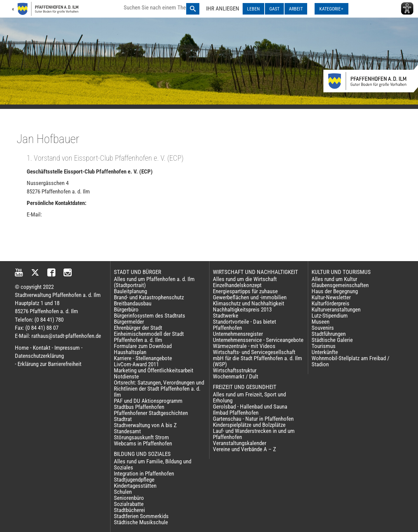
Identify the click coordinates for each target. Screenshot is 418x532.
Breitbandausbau (133, 303)
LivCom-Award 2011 (136, 364)
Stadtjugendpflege (134, 480)
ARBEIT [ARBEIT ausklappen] (296, 9)
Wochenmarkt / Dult (236, 376)
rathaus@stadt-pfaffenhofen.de (66, 336)
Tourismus (324, 346)
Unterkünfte (325, 352)
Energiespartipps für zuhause (245, 291)
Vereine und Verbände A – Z (244, 449)
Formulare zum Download (143, 346)
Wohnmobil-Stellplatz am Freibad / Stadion (350, 361)
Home (22, 348)
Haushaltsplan (130, 352)
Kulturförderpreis (330, 303)
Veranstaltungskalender (240, 443)
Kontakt (42, 348)
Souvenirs (323, 328)
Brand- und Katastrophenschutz (149, 297)
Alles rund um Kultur (334, 279)
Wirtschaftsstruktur (235, 370)
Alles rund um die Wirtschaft (245, 279)
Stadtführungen (329, 334)
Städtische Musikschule (141, 522)
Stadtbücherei (129, 510)
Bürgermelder (129, 322)
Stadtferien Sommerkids (141, 516)
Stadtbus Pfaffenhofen (139, 407)
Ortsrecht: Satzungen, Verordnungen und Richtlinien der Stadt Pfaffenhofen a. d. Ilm (159, 389)
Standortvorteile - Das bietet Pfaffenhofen (244, 325)
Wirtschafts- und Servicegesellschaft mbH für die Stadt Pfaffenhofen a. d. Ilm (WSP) (257, 358)
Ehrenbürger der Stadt (138, 328)
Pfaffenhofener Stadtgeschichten (151, 413)
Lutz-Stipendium (330, 316)
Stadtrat (123, 419)
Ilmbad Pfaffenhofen (236, 413)
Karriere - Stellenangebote (143, 358)
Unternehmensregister (238, 334)
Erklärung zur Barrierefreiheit (50, 364)
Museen (321, 322)
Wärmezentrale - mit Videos (244, 346)
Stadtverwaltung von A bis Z (145, 425)
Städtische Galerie (332, 340)
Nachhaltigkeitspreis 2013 (242, 309)
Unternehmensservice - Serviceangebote (258, 340)
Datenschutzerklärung (39, 356)
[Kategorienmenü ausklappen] (331, 9)
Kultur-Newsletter (331, 297)
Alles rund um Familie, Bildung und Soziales (153, 464)
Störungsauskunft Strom (141, 437)
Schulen (123, 492)
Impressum (67, 348)
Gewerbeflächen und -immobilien (250, 297)
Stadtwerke (226, 316)
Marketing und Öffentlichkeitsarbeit (154, 370)
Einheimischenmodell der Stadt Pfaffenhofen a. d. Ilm (149, 337)
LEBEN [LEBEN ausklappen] (253, 9)
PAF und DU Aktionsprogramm (148, 401)
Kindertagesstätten (135, 486)
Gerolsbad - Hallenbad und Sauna (250, 407)
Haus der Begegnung (335, 291)
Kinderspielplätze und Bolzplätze (249, 425)
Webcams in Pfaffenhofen (143, 443)
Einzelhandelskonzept (237, 285)
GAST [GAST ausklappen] (274, 9)
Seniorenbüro (129, 498)
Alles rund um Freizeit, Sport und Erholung (249, 397)
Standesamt (127, 431)
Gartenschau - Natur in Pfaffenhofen (253, 419)
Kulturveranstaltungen (336, 309)
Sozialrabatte (129, 504)
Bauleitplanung (130, 291)
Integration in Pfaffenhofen (144, 473)
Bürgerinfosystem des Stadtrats (150, 316)
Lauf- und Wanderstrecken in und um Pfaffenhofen (254, 434)
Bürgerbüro (126, 309)
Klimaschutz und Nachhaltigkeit (249, 303)
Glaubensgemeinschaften (340, 285)
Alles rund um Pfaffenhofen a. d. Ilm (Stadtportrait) (154, 282)
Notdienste (126, 376)
